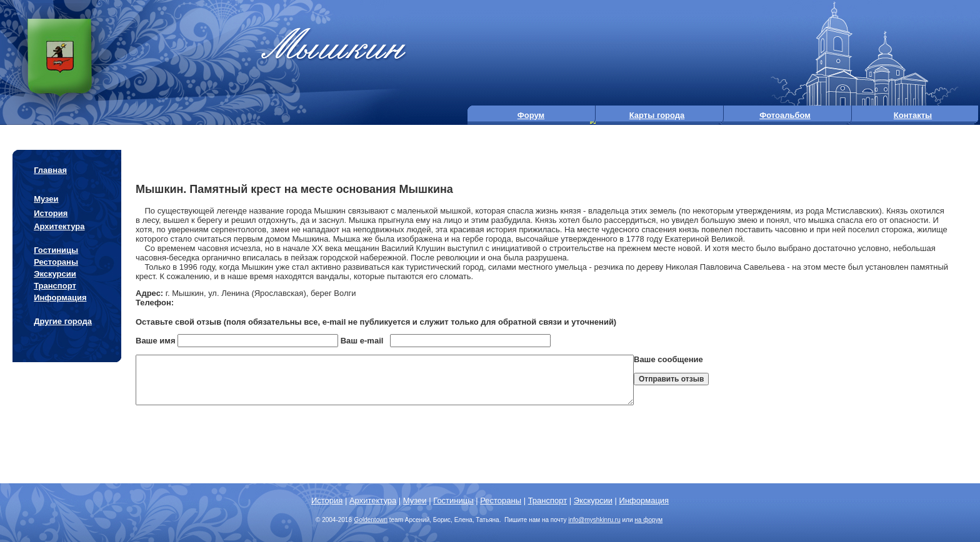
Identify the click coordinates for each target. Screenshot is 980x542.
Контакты (913, 115)
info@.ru (594, 520)
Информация (60, 298)
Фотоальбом (785, 115)
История (51, 213)
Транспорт (55, 286)
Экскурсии (55, 274)
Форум (531, 115)
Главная (50, 170)
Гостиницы (56, 250)
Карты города (657, 115)
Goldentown (371, 520)
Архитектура (59, 226)
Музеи (46, 199)
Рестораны (56, 262)
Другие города (63, 321)
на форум (648, 520)
